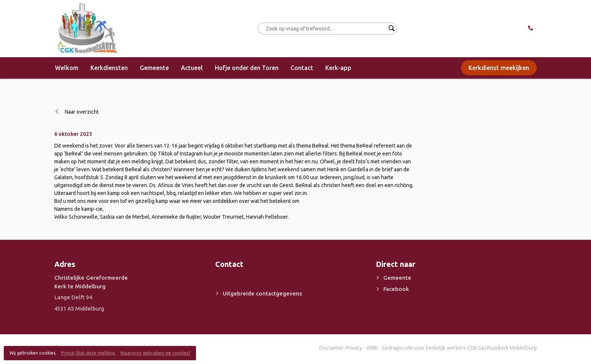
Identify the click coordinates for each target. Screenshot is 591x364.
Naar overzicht (82, 112)
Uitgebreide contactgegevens (262, 293)
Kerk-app (338, 68)
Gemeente (154, 68)
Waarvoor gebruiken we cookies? (155, 353)
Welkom (67, 68)
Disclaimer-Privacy (341, 348)
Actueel (192, 68)
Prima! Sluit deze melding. (88, 353)
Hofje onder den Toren (247, 68)
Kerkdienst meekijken (499, 68)
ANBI (372, 348)
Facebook (396, 289)
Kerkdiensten (109, 68)
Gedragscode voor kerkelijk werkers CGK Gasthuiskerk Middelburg (459, 348)
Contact (302, 68)
